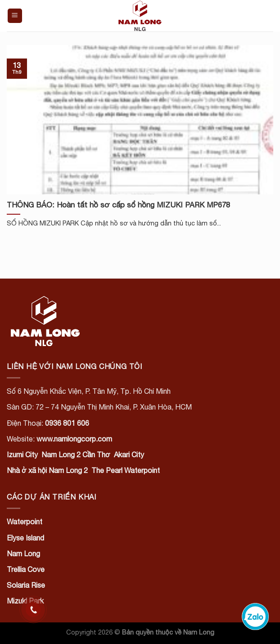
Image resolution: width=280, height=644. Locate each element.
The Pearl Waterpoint (126, 470)
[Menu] (15, 16)
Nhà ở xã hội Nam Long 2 (47, 470)
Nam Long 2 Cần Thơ (76, 455)
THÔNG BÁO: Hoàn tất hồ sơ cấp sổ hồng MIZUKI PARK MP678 (118, 205)
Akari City (129, 455)
